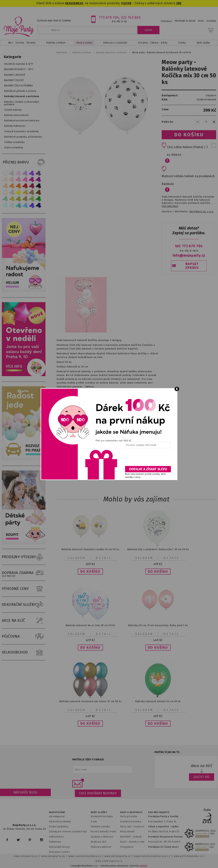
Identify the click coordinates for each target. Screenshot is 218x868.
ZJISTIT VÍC (202, 777)
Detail (104, 558)
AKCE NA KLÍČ (24, 621)
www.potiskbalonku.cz (188, 856)
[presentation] (148, 458)
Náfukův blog (25, 792)
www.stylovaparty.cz (109, 861)
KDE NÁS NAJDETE (159, 812)
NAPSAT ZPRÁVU (192, 266)
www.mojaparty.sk (53, 856)
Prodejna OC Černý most (163, 847)
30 (81, 3)
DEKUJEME (72, 3)
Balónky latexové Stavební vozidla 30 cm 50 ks (90, 549)
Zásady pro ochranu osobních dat (68, 831)
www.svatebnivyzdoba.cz (85, 856)
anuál (138, 837)
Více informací (170, 206)
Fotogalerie (127, 847)
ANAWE (144, 866)
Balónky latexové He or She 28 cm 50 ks (90, 625)
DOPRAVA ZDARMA (24, 573)
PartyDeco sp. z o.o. (202, 212)
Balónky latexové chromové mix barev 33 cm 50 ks (90, 701)
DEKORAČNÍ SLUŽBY (24, 605)
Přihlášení (166, 21)
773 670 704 (109, 17)
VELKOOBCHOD (24, 652)
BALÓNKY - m (128, 837)
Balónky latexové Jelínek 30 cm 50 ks (158, 701)
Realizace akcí (99, 842)
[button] (90, 572)
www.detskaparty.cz (118, 856)
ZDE (179, 3)
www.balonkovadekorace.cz (152, 856)
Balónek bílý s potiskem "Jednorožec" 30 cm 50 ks (158, 549)
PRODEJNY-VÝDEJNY (24, 557)
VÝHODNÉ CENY (24, 589)
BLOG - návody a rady (132, 842)
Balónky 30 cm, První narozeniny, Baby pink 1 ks (158, 625)
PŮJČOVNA (24, 636)
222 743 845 (131, 17)
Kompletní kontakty (102, 816)
